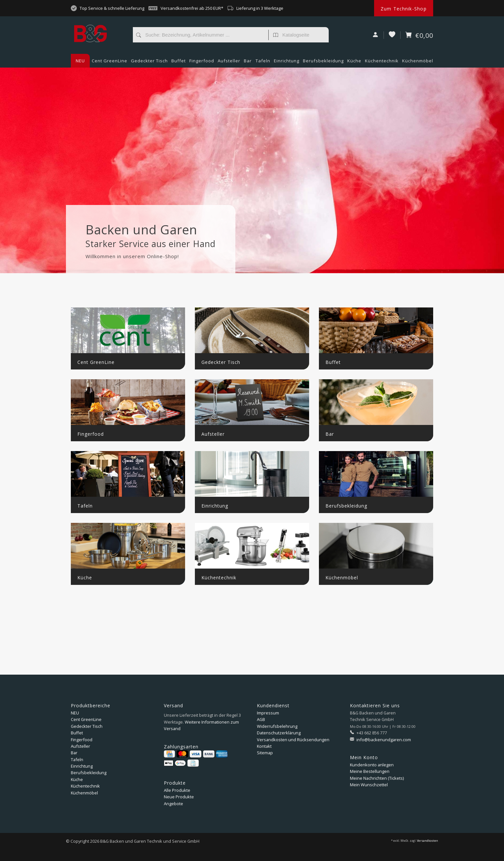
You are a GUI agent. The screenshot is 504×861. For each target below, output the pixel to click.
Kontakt (264, 746)
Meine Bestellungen (370, 771)
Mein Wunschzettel (369, 785)
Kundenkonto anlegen (372, 765)
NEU (80, 61)
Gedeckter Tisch (149, 63)
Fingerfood (202, 63)
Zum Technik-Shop (404, 9)
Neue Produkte (179, 797)
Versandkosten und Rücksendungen (293, 740)
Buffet (179, 63)
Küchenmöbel (418, 63)
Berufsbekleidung (323, 63)
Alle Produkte (177, 790)
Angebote (173, 804)
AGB (261, 719)
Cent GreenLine (110, 61)
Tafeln (263, 63)
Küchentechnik (382, 63)
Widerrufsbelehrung (277, 726)
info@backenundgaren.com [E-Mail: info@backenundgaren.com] (383, 740)
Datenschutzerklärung (279, 733)
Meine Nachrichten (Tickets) (377, 778)
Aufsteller (229, 63)
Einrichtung (287, 63)
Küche (354, 63)
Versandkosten (427, 841)
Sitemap (265, 753)
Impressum (268, 713)
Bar (248, 63)
